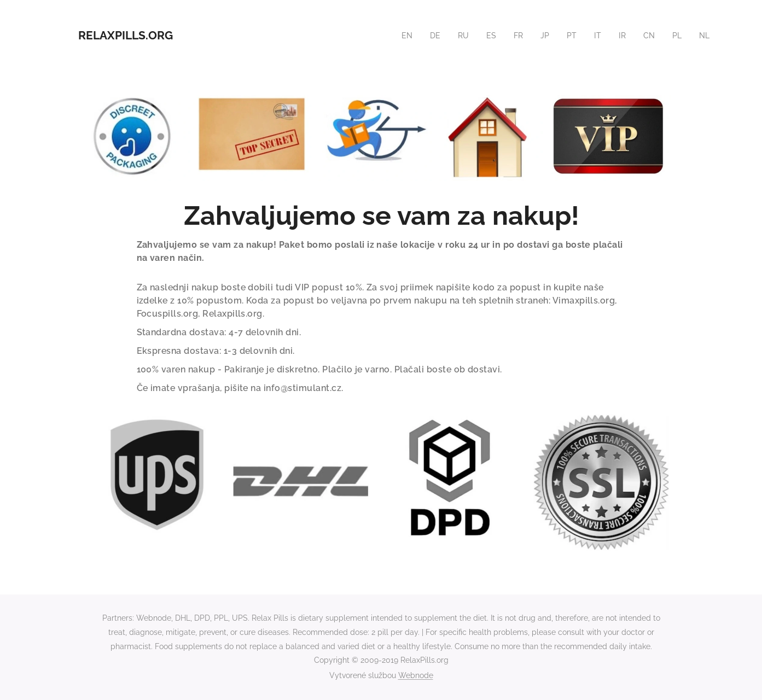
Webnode (416, 675)
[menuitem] (401, 36)
